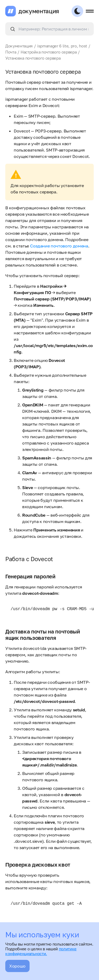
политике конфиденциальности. (41, 951)
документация (39, 11)
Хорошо (17, 966)
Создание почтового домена (59, 246)
